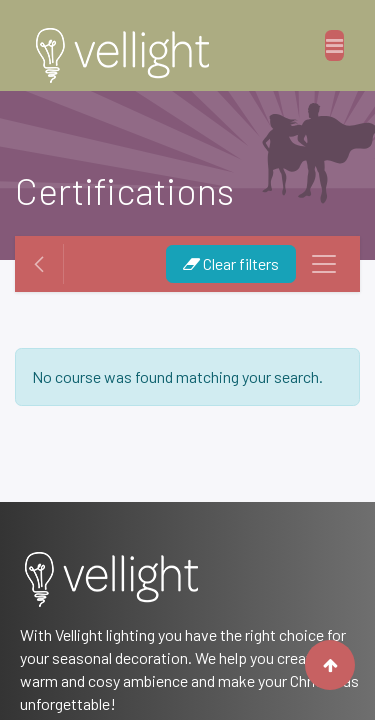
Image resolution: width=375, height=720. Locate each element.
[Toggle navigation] (324, 264)
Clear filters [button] (231, 263)
